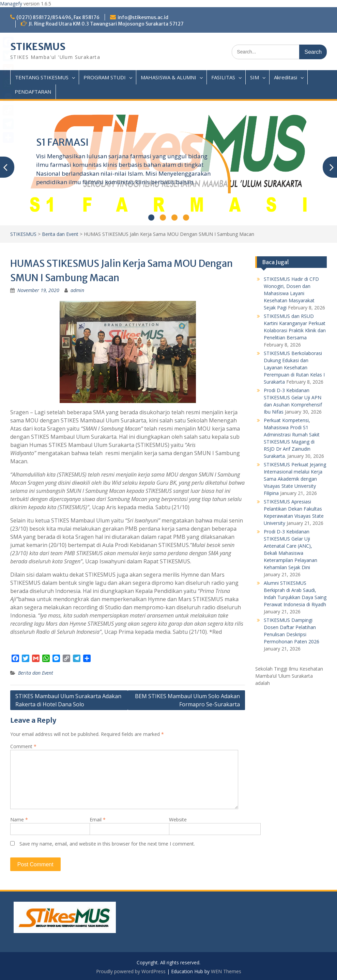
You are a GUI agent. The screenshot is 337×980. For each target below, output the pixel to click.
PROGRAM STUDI (105, 77)
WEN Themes (226, 971)
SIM (255, 77)
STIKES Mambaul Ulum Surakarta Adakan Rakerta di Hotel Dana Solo (68, 700)
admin (77, 290)
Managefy (12, 4)
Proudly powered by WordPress (131, 971)
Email (98, 820)
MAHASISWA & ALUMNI (168, 77)
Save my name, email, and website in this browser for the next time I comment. (107, 844)
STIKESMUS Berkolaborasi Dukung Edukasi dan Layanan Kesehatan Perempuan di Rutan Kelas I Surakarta (294, 367)
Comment (23, 746)
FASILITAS (223, 77)
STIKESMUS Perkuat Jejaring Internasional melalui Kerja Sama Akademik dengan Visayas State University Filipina (295, 479)
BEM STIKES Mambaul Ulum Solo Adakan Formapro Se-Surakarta (187, 700)
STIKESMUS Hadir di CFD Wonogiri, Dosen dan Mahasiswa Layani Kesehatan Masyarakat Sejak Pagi (291, 293)
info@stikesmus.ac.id (143, 17)
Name (19, 820)
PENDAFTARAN (33, 92)
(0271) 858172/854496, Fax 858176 (58, 17)
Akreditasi (286, 77)
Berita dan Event (60, 234)
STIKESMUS (38, 47)
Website (178, 820)
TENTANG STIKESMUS (42, 77)
